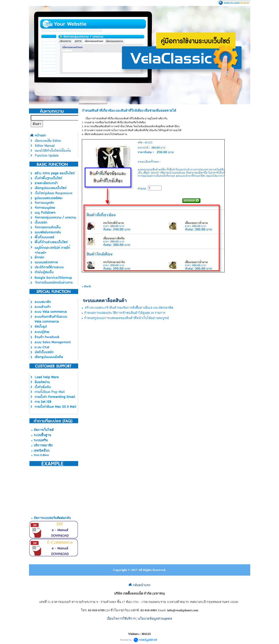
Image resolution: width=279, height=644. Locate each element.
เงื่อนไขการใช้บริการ (121, 619)
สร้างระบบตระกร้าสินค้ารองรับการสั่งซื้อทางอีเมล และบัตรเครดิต (129, 308)
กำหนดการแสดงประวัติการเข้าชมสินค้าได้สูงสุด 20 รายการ (125, 313)
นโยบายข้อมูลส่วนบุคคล (155, 619)
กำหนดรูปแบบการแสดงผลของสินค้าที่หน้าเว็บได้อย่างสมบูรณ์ (126, 318)
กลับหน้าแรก (139, 585)
